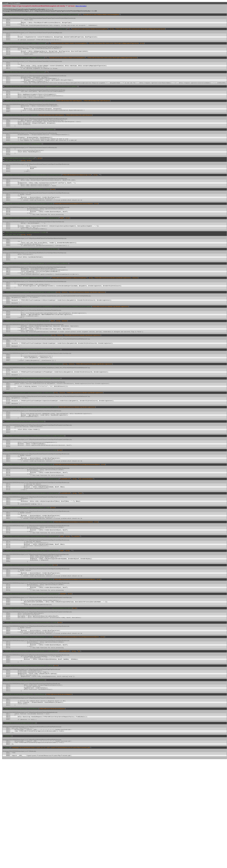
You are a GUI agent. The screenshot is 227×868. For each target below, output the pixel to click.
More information (81, 6)
